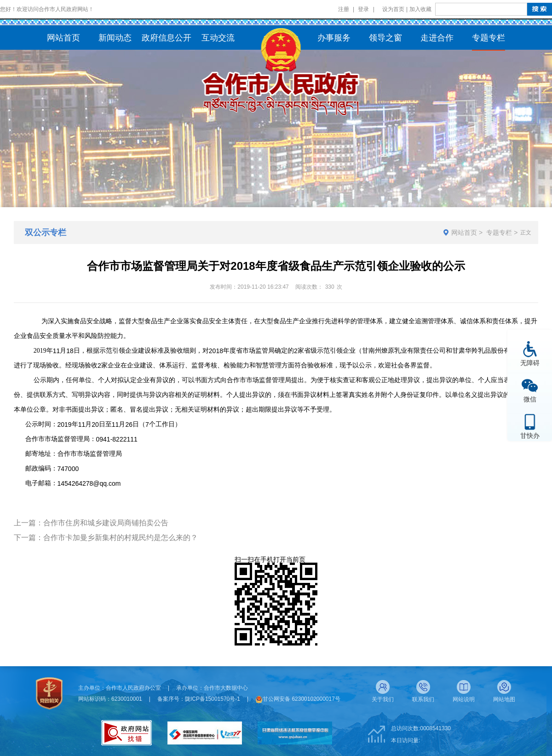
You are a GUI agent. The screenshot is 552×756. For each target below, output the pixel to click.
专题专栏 (499, 233)
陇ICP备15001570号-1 (213, 699)
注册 (344, 9)
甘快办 (530, 435)
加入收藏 (420, 9)
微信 (530, 399)
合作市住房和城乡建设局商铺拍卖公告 (106, 523)
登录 (363, 9)
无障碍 (530, 363)
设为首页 (393, 9)
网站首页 (464, 233)
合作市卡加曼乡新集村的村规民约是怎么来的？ (121, 538)
